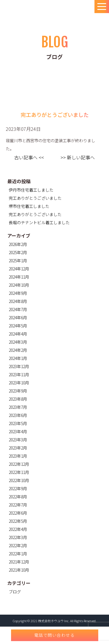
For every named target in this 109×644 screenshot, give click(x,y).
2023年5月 (18, 423)
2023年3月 (18, 440)
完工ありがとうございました (35, 198)
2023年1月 (18, 456)
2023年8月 (18, 399)
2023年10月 (19, 383)
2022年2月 (18, 545)
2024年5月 (18, 326)
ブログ (15, 592)
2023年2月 (18, 448)
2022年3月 (18, 537)
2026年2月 (18, 244)
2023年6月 (18, 415)
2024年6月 (18, 317)
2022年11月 (19, 472)
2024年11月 (19, 277)
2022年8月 (18, 497)
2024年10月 (19, 285)
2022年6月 (18, 513)
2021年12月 (19, 562)
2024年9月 (18, 293)
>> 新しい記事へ (78, 157)
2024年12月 (19, 269)
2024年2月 (18, 350)
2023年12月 (19, 366)
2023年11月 (19, 374)
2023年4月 (18, 431)
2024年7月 (18, 309)
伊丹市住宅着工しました (31, 190)
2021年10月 (19, 570)
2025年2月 (18, 252)
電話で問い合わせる (55, 635)
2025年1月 (18, 261)
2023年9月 (18, 391)
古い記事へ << (29, 157)
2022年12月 (19, 464)
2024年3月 (18, 342)
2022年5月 (18, 521)
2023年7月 (18, 407)
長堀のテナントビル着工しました (39, 222)
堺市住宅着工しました (29, 206)
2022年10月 (19, 480)
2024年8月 (18, 301)
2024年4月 (18, 334)
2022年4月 (18, 529)
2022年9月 (18, 488)
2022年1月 (18, 554)
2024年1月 (18, 358)
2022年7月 (18, 505)
